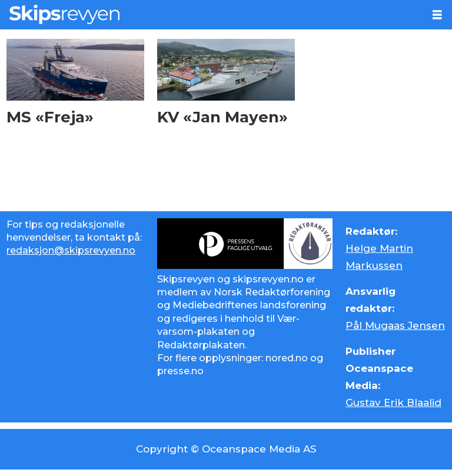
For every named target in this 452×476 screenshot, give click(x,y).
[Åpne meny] (437, 15)
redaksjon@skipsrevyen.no (71, 250)
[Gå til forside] (64, 14)
